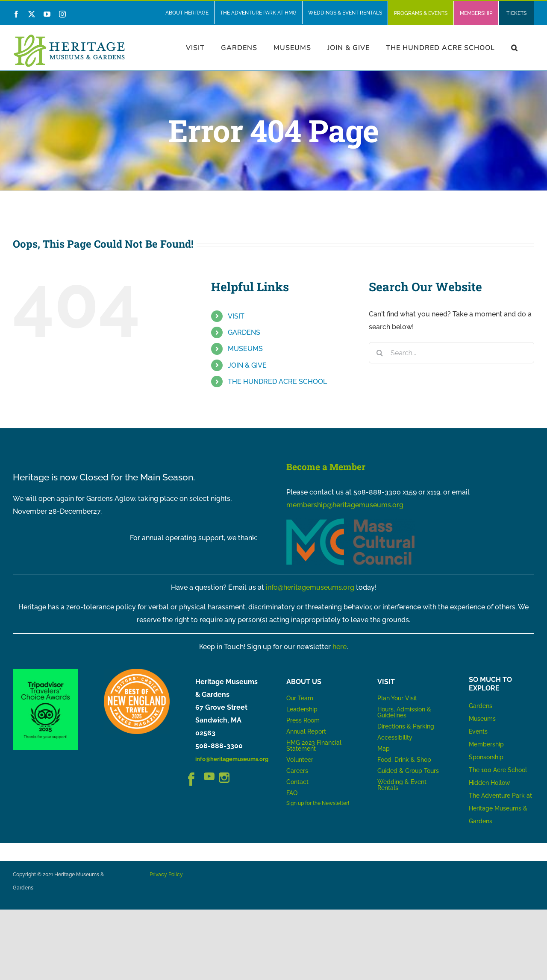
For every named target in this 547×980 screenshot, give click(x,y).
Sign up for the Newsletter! (318, 803)
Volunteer (300, 760)
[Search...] (451, 353)
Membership (486, 744)
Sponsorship (486, 757)
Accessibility (395, 737)
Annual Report (307, 731)
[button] (515, 48)
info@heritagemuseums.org (310, 587)
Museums (482, 719)
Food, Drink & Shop (404, 760)
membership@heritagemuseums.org (345, 505)
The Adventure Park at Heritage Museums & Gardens (500, 808)
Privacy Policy (166, 875)
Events (478, 731)
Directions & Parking (406, 726)
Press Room (303, 720)
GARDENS (244, 332)
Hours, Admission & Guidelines (404, 712)
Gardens (481, 706)
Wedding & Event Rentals (402, 785)
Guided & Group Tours (408, 771)
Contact (297, 782)
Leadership (302, 709)
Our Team (300, 698)
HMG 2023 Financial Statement (314, 746)
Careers (297, 771)
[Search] (379, 353)
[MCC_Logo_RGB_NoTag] (350, 522)
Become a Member (326, 467)
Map (384, 749)
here (340, 647)
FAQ (292, 793)
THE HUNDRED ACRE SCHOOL (277, 382)
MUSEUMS (245, 349)
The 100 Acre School (498, 770)
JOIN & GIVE (247, 365)
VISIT (236, 316)
